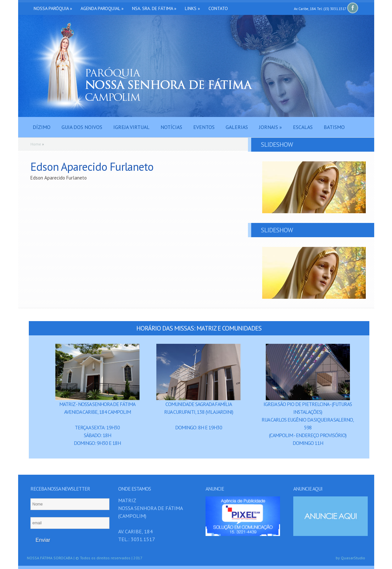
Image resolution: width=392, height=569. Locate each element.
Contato (218, 8)
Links (192, 8)
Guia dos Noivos (82, 127)
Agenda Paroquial (102, 8)
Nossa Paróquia (53, 8)
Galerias (237, 127)
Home (36, 144)
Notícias (171, 127)
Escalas (303, 127)
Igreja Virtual (131, 127)
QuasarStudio (353, 558)
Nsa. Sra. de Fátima (154, 8)
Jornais (270, 127)
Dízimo (42, 127)
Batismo (334, 127)
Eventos (204, 127)
